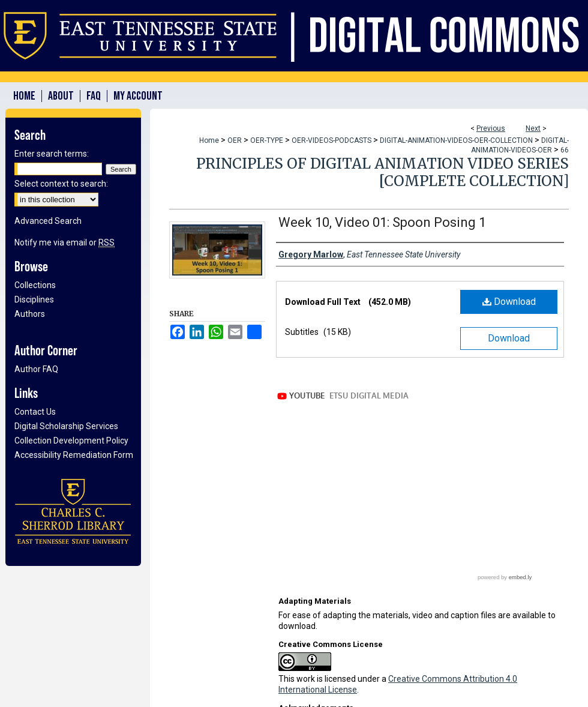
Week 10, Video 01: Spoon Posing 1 (382, 222)
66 (565, 150)
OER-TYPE (267, 140)
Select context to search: (61, 184)
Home (209, 140)
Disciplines (34, 299)
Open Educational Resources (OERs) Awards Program (380, 649)
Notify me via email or (64, 242)
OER (235, 140)
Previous (491, 128)
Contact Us (35, 412)
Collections (35, 285)
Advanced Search (48, 221)
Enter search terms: (52, 154)
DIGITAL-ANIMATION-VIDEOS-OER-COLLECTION (456, 140)
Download (509, 302)
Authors (30, 314)
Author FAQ (36, 369)
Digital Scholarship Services (66, 426)
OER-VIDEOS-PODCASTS (331, 140)
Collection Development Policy (71, 441)
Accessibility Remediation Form (74, 455)
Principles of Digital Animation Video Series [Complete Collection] (382, 172)
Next (533, 128)
